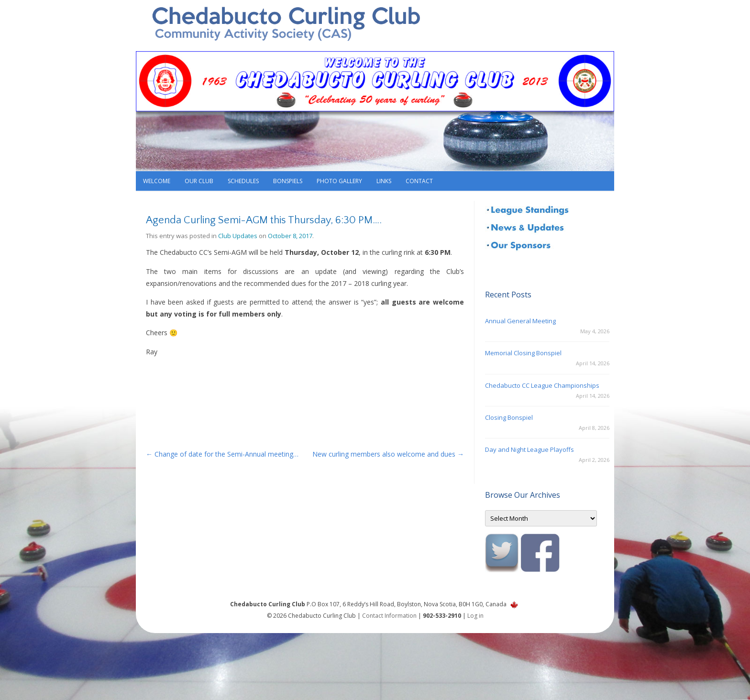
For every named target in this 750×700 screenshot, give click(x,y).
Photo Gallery (339, 181)
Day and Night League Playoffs (529, 449)
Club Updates (238, 236)
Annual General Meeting (520, 321)
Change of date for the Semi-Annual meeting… (222, 454)
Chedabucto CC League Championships (542, 385)
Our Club (199, 181)
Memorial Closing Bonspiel (523, 353)
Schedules (243, 181)
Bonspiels (288, 181)
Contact (419, 181)
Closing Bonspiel (509, 417)
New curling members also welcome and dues (388, 454)
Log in (475, 616)
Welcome (157, 181)
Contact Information (389, 616)
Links (384, 181)
